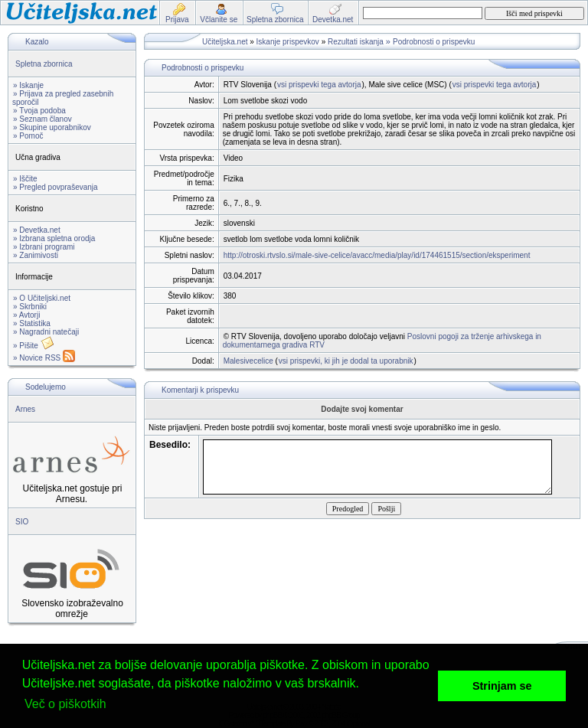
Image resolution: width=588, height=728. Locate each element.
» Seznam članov (42, 119)
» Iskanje (28, 85)
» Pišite (34, 346)
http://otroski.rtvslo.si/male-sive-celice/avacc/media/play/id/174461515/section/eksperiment (377, 255)
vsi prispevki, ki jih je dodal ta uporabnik (346, 361)
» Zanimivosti (36, 255)
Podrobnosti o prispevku (434, 42)
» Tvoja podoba (39, 111)
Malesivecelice (248, 361)
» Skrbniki (30, 307)
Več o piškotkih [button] (65, 704)
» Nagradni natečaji (46, 332)
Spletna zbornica (44, 64)
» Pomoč (28, 136)
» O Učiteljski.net (42, 298)
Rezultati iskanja (356, 42)
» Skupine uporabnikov (52, 127)
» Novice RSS (44, 358)
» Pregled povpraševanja (56, 187)
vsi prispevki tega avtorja (319, 85)
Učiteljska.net (225, 42)
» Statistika (32, 323)
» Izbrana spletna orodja (54, 238)
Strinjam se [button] (502, 686)
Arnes (25, 409)
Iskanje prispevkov (288, 42)
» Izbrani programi (44, 247)
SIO (22, 522)
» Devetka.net (37, 230)
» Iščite (25, 179)
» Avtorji (26, 315)
